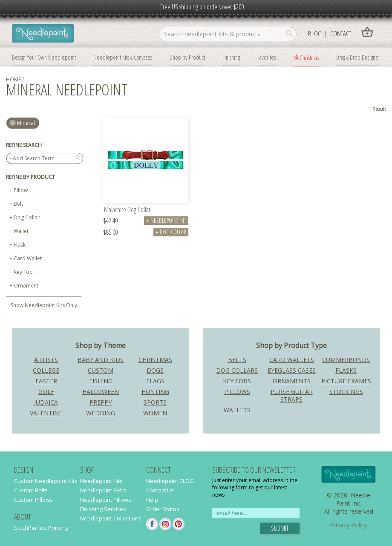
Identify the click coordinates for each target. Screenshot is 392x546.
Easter (46, 381)
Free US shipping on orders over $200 (202, 7)
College (46, 370)
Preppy (101, 402)
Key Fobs (237, 381)
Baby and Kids (101, 360)
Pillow (21, 190)
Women (155, 413)
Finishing (231, 57)
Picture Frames (346, 381)
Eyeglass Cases (292, 370)
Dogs (155, 370)
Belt (18, 204)
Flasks (346, 370)
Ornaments (292, 381)
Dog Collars (237, 370)
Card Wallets (292, 360)
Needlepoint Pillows (106, 500)
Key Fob (23, 272)
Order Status (163, 509)
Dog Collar (27, 217)
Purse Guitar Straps (292, 395)
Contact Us (160, 490)
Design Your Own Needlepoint (44, 57)
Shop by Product (187, 57)
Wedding (101, 413)
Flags (155, 381)
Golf (46, 392)
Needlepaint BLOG (170, 481)
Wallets (237, 410)
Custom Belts (31, 490)
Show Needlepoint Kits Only (44, 305)
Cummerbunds (346, 360)
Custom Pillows (33, 500)
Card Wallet (28, 258)
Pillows (237, 392)
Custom (101, 370)
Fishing (101, 381)
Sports (155, 402)
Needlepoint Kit (166, 220)
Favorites (267, 57)
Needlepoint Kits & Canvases (123, 57)
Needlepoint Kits (101, 481)
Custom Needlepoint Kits (46, 481)
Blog (315, 33)
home (13, 79)
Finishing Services (103, 509)
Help (152, 500)
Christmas (309, 57)
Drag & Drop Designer (358, 57)
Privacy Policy (349, 525)
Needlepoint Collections (111, 518)
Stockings (346, 392)
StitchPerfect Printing (41, 528)
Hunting (155, 392)
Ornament (26, 286)
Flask (20, 245)
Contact (341, 33)
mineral (26, 123)
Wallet (21, 231)
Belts (237, 360)
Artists (46, 360)
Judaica (46, 402)
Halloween (101, 392)
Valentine (46, 413)
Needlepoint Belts (103, 490)
